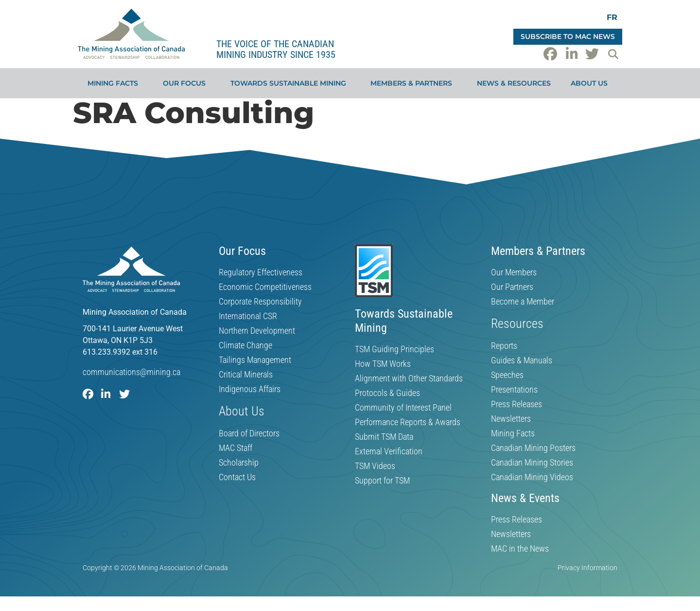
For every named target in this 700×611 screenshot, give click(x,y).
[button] (613, 54)
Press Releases (516, 404)
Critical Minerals (246, 375)
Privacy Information (587, 568)
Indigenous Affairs (250, 389)
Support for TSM (382, 481)
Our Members (514, 272)
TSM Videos (375, 466)
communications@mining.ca (131, 372)
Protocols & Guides (387, 393)
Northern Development (257, 331)
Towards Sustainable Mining (291, 83)
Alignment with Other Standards (409, 378)
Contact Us (237, 477)
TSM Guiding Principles (394, 349)
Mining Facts (115, 83)
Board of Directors (249, 433)
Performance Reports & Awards (408, 422)
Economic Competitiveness (265, 287)
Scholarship (239, 463)
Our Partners (512, 287)
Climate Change (245, 345)
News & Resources (514, 83)
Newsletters (511, 419)
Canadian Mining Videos (532, 477)
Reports (504, 346)
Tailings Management (255, 360)
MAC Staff (236, 448)
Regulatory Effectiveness (261, 272)
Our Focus (187, 83)
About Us (592, 83)
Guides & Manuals (522, 360)
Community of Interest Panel (403, 408)
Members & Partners (414, 83)
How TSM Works (383, 364)
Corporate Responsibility (260, 302)
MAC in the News (520, 549)
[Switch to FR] (612, 17)
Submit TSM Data (384, 437)
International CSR (248, 316)
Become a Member (523, 302)
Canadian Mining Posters (533, 448)
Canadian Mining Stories (532, 463)
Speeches (507, 375)
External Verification (389, 451)
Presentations (514, 390)
